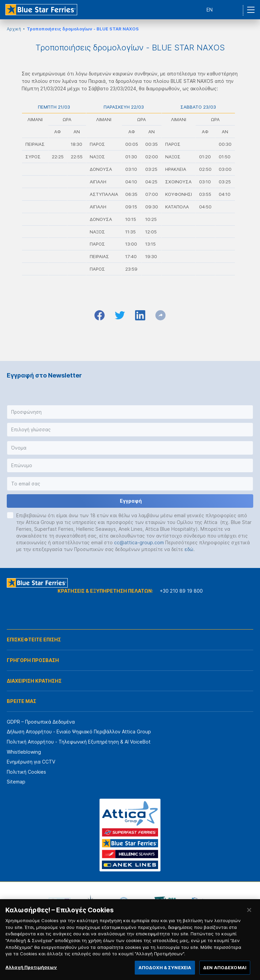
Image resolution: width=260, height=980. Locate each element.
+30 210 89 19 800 (181, 591)
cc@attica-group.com (139, 542)
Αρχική (14, 29)
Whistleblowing (24, 752)
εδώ (189, 549)
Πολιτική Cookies (26, 772)
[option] (60, 902)
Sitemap (16, 782)
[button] (130, 412)
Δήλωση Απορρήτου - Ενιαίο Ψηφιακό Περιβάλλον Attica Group (79, 732)
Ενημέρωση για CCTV (31, 762)
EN (210, 10)
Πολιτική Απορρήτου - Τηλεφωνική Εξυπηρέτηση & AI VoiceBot (79, 742)
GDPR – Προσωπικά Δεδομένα (41, 722)
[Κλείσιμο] (249, 919)
